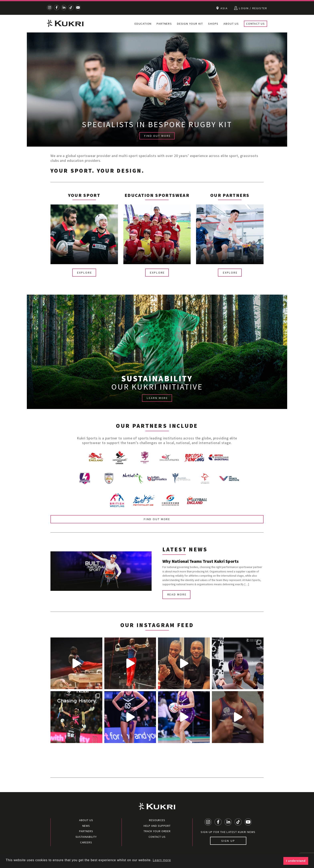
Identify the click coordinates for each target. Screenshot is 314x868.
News (86, 826)
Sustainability (86, 837)
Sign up (228, 841)
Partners (164, 24)
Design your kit (190, 24)
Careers (86, 842)
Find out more (157, 519)
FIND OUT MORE (157, 136)
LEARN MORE (157, 398)
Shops (213, 24)
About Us (231, 24)
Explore (85, 273)
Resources (157, 820)
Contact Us (256, 24)
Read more (177, 594)
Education (143, 24)
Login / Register (251, 8)
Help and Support (157, 826)
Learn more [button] (162, 860)
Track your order (157, 831)
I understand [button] (296, 861)
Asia (222, 8)
